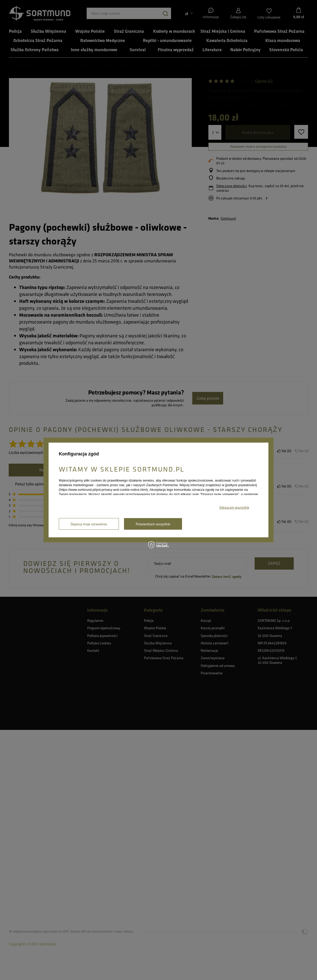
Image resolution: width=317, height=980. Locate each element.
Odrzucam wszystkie (234, 507)
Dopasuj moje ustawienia (89, 524)
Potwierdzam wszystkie (153, 524)
